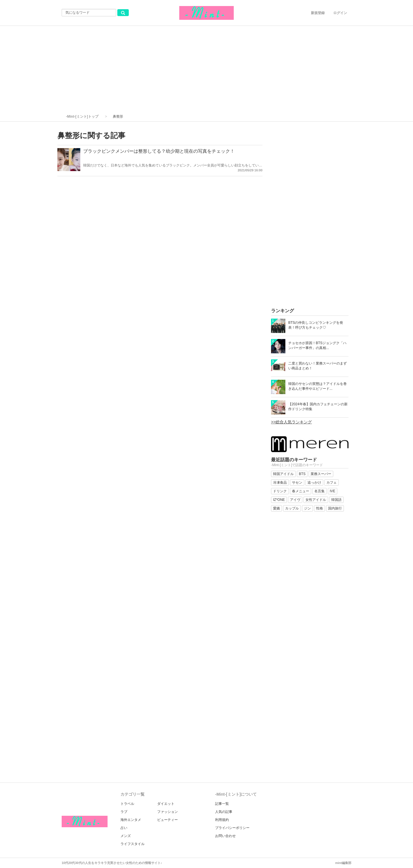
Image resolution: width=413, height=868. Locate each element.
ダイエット (166, 804)
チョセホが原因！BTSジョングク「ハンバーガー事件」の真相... (317, 345)
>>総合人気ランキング (291, 422)
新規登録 (318, 13)
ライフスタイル (133, 844)
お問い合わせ (225, 836)
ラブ (124, 812)
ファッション (167, 812)
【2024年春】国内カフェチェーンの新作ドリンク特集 (318, 407)
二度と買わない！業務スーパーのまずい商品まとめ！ (317, 366)
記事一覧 (222, 804)
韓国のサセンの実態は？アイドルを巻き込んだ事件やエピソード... (317, 386)
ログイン (340, 13)
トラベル (127, 804)
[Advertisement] (206, 69)
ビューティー (167, 820)
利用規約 (222, 820)
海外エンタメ (131, 820)
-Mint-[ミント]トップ (82, 117)
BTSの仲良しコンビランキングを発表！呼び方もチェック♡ (316, 325)
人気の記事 (224, 812)
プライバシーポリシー (232, 828)
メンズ (126, 836)
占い (124, 828)
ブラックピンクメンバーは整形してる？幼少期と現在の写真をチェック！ (159, 151)
